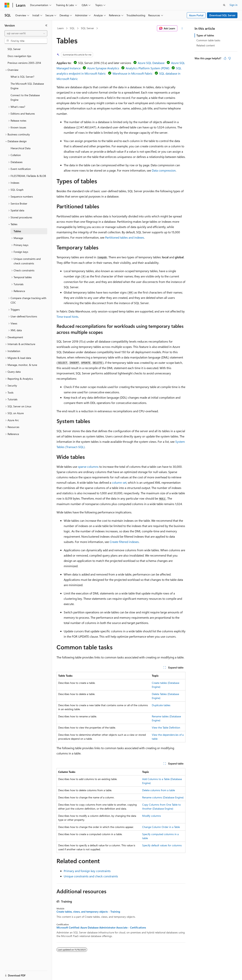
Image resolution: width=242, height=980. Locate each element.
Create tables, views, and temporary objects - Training (88, 912)
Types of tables (205, 35)
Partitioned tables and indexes (125, 237)
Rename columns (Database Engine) (163, 797)
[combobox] (26, 33)
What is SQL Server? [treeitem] (22, 77)
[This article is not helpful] (230, 58)
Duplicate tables (161, 705)
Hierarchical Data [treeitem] (21, 148)
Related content (206, 45)
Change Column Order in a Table (161, 827)
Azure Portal (196, 15)
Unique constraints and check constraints (91, 876)
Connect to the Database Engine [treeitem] (25, 98)
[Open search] (224, 5)
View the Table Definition (166, 727)
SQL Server (87, 28)
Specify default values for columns (162, 845)
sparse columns (88, 467)
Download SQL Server (222, 15)
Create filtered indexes (124, 542)
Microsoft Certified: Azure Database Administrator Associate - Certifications (101, 928)
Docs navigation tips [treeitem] (19, 56)
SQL (72, 28)
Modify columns (152, 816)
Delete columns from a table (159, 790)
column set (119, 482)
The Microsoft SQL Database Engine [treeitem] (27, 86)
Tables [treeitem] (17, 231)
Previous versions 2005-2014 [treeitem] (24, 63)
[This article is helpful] (225, 58)
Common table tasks (208, 40)
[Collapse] (46, 25)
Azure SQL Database (151, 63)
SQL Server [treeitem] (14, 49)
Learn (60, 28)
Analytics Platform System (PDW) (148, 68)
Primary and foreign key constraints (87, 871)
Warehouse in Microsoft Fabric (133, 73)
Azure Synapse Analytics (103, 68)
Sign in (233, 5)
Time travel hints (67, 317)
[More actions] (182, 28)
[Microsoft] (7, 5)
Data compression (164, 170)
